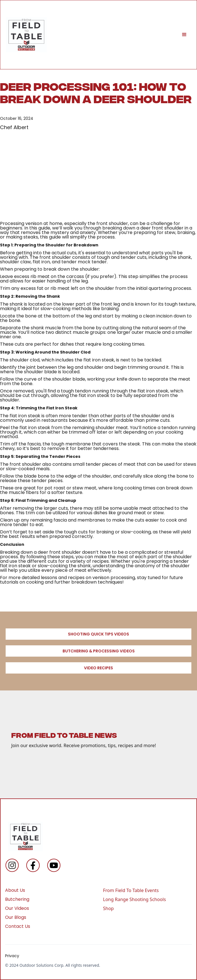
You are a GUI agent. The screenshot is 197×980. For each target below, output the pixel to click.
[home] (26, 35)
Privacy (12, 956)
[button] (184, 35)
